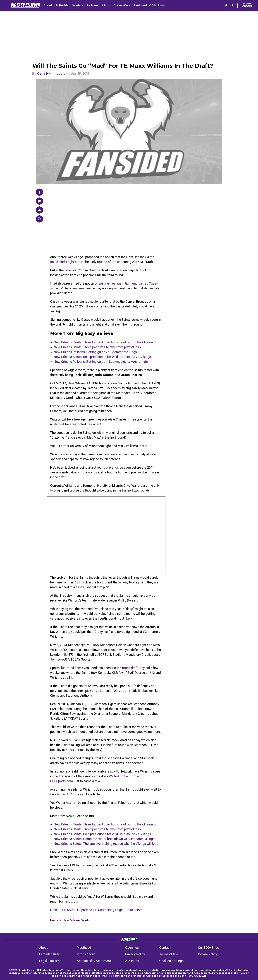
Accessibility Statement (94, 961)
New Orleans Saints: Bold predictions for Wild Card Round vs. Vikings (102, 357)
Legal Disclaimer (51, 961)
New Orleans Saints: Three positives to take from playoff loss (97, 347)
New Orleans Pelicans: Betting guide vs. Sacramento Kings (95, 352)
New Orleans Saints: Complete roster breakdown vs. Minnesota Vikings (104, 839)
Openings (132, 948)
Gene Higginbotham (53, 74)
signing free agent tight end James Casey (128, 283)
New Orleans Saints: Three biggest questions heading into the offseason (105, 342)
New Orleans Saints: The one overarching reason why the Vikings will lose (106, 844)
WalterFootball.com (123, 776)
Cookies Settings (171, 961)
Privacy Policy (135, 954)
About (43, 948)
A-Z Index (132, 961)
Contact (165, 948)
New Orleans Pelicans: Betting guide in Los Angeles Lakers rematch (102, 362)
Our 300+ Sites (208, 948)
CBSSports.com (62, 781)
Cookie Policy (208, 954)
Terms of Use (169, 954)
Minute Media (26, 970)
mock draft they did (136, 668)
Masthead (84, 948)
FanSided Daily (49, 954)
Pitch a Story (86, 954)
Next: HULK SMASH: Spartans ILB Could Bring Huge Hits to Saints (96, 910)
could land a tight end (65, 262)
